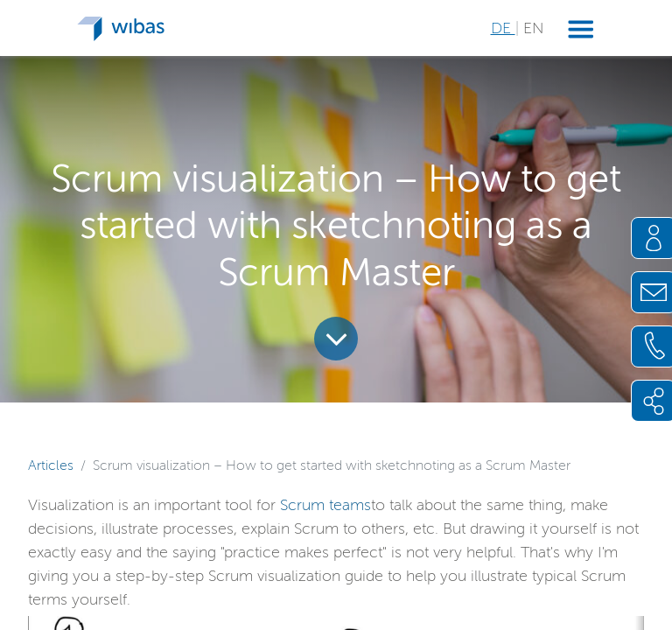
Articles (51, 465)
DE (503, 28)
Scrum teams (325, 505)
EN (533, 28)
